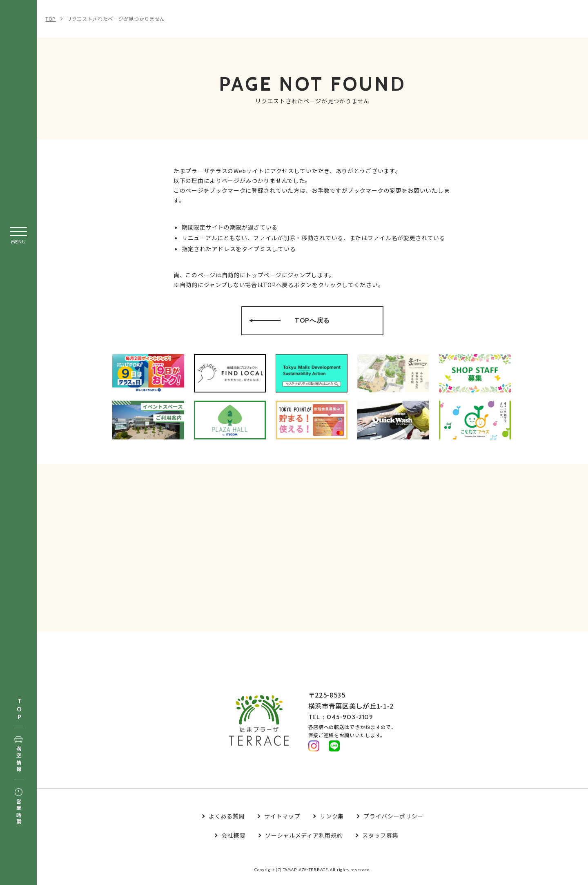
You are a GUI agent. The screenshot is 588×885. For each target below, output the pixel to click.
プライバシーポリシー (393, 820)
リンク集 (332, 820)
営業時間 (19, 807)
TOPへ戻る (313, 323)
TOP (19, 710)
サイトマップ (282, 820)
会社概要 (233, 839)
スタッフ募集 (380, 839)
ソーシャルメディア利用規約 (304, 839)
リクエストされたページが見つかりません (116, 19)
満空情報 (19, 755)
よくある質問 (227, 820)
